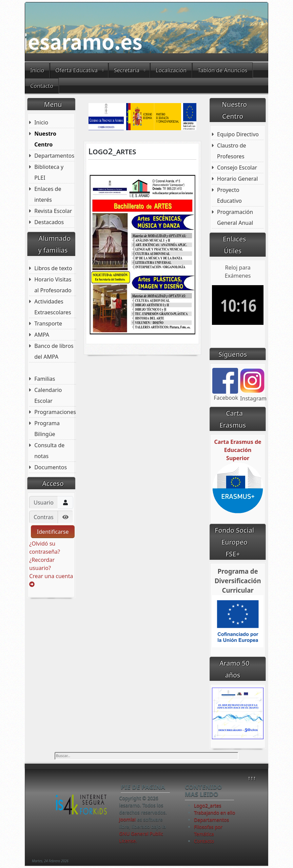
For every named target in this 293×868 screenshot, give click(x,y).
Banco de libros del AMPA (54, 351)
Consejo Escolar (237, 167)
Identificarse (53, 532)
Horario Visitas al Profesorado (53, 285)
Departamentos (54, 156)
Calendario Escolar (48, 395)
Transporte (48, 323)
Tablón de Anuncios (222, 70)
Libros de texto (53, 268)
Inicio (37, 70)
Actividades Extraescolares (53, 307)
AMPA (42, 335)
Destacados (49, 222)
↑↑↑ (252, 778)
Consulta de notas (49, 451)
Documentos (51, 467)
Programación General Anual (235, 217)
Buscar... (55, 752)
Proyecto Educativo (229, 195)
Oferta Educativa (76, 70)
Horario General (237, 179)
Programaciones (55, 412)
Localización (171, 70)
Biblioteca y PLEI (49, 172)
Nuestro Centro (45, 139)
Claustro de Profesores (232, 151)
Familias (45, 379)
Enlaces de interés (48, 194)
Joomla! (127, 819)
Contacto (42, 86)
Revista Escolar (53, 211)
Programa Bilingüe (47, 429)
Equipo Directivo (238, 134)
